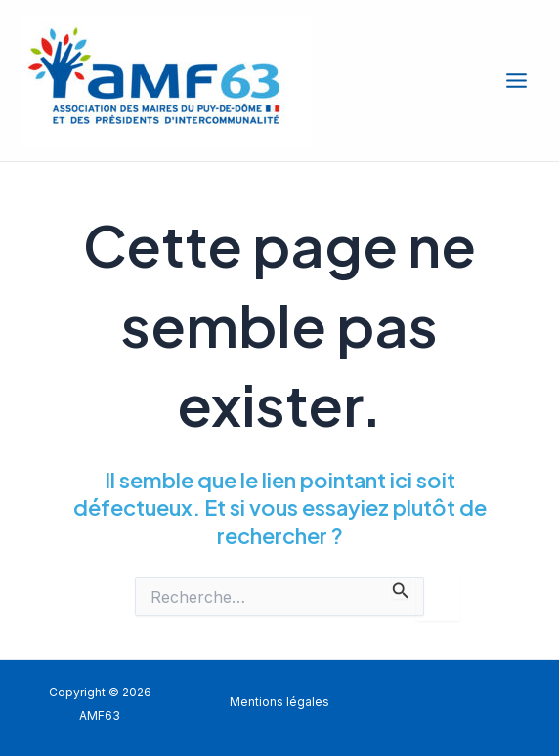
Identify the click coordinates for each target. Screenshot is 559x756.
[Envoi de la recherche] (401, 588)
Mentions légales (279, 702)
